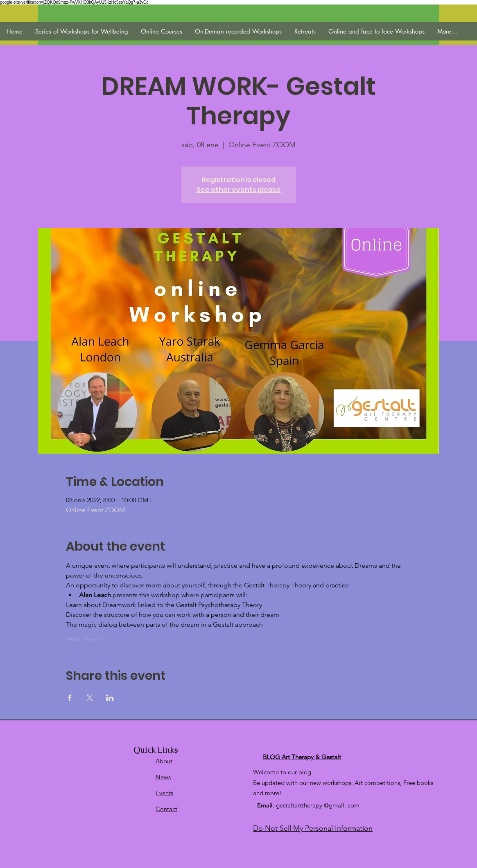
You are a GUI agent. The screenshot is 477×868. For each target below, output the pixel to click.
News (163, 777)
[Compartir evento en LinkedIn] (110, 698)
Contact (166, 809)
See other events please (239, 190)
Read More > (85, 639)
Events (164, 793)
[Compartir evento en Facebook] (70, 698)
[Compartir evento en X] (90, 698)
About (164, 761)
